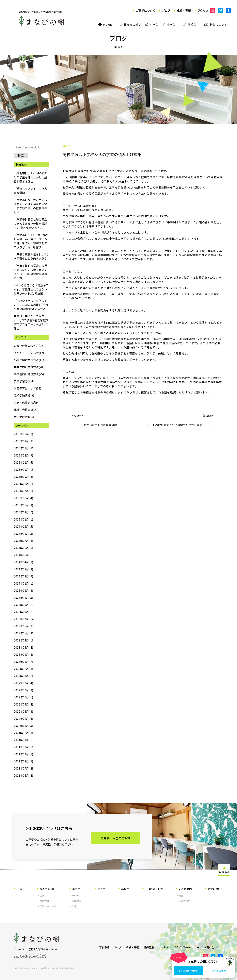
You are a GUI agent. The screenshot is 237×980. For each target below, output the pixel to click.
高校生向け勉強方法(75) (29, 374)
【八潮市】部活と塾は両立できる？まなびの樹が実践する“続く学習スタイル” (30, 224)
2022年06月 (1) (23, 697)
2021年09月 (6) (23, 754)
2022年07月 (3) (23, 690)
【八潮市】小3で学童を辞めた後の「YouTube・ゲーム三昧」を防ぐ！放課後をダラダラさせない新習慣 (31, 241)
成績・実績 (128, 947)
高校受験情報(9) (24, 395)
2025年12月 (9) (23, 455)
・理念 (41, 896)
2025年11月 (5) (23, 462)
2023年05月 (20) (24, 633)
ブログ (111, 947)
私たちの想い (46, 889)
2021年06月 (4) (23, 775)
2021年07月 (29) (24, 768)
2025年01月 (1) (23, 519)
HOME (19, 889)
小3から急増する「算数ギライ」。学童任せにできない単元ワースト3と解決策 (31, 289)
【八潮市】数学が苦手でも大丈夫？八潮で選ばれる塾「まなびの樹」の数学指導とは (30, 206)
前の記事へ (100, 423)
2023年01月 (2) (23, 662)
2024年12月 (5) (23, 526)
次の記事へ (175, 423)
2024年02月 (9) (23, 576)
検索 (21, 156)
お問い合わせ (188, 971)
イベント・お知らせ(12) (29, 353)
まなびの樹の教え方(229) (30, 346)
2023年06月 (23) (24, 626)
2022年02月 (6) (23, 719)
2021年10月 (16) (24, 747)
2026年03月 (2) (23, 434)
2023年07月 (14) (24, 619)
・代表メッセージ (47, 906)
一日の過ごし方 (153, 889)
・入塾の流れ (183, 901)
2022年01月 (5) (23, 726)
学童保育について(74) (27, 388)
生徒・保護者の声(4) (27, 403)
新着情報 (96, 947)
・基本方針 (43, 901)
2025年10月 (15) (24, 470)
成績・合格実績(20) (26, 410)
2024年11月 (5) (23, 534)
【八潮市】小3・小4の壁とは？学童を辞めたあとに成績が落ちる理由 (31, 177)
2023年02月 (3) (23, 655)
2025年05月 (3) (23, 505)
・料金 (180, 896)
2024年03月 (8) (23, 569)
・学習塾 (74, 896)
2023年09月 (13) (24, 612)
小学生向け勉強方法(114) (30, 360)
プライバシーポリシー (188, 947)
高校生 (124, 889)
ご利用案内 (184, 889)
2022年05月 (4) (23, 704)
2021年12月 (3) (23, 733)
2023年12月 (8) (23, 590)
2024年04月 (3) (23, 562)
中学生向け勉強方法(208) (30, 367)
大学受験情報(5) (24, 417)
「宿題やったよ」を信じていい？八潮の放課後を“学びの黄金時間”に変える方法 (31, 305)
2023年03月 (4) (23, 647)
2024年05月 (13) (24, 555)
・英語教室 (75, 901)
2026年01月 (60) (24, 448)
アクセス (164, 947)
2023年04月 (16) (24, 640)
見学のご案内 (219, 971)
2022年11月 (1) (23, 676)
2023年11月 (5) (23, 598)
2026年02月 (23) (24, 441)
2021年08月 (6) (23, 761)
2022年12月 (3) (23, 669)
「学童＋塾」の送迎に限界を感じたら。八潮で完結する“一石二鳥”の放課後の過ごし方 (30, 272)
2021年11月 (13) (24, 740)
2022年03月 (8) (23, 711)
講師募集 (147, 947)
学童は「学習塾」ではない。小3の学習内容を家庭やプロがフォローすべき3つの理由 (31, 322)
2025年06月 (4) (23, 498)
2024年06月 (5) (23, 548)
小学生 (75, 889)
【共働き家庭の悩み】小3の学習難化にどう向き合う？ (31, 256)
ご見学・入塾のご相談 (116, 838)
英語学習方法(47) (25, 381)
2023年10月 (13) (24, 605)
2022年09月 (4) (23, 683)
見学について (214, 889)
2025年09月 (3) (23, 477)
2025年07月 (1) (23, 491)
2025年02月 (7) (23, 512)
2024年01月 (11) (24, 583)
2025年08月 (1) (23, 484)
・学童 (73, 906)
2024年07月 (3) (23, 541)
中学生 (100, 889)
